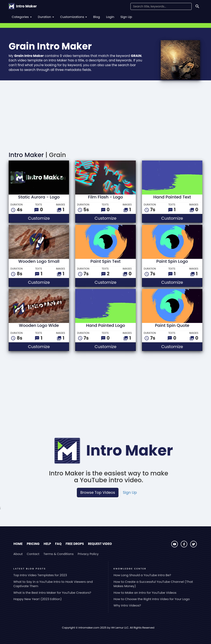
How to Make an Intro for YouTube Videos (145, 593)
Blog (97, 17)
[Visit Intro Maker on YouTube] (175, 546)
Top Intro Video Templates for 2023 (40, 575)
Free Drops (75, 544)
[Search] (197, 6)
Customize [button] (49, 218)
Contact (33, 554)
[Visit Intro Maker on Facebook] (184, 546)
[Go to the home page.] (23, 6)
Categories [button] (22, 17)
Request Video (100, 544)
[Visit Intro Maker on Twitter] (193, 546)
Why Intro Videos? (127, 605)
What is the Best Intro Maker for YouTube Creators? (52, 593)
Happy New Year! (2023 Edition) (38, 599)
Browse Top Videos (98, 492)
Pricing (33, 544)
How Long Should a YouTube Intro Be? (142, 575)
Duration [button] (46, 17)
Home (18, 544)
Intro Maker (26, 155)
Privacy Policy (88, 554)
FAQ (58, 544)
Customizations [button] (74, 17)
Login (110, 17)
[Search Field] (161, 6)
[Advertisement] (105, 117)
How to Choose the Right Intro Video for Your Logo (152, 599)
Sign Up (126, 17)
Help (47, 544)
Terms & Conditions (59, 554)
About (18, 554)
